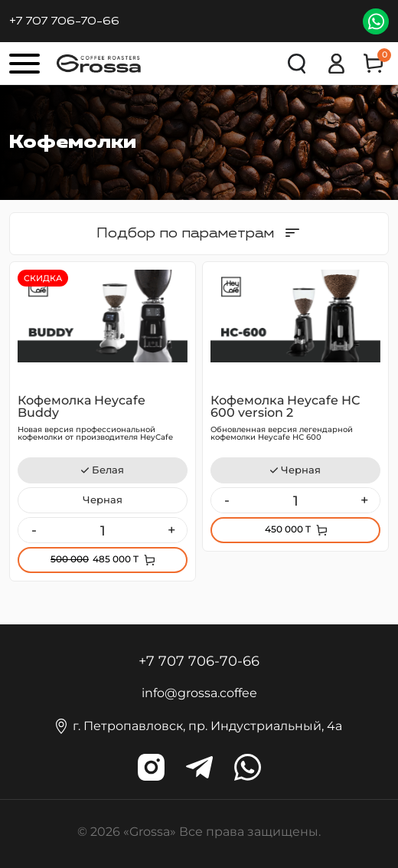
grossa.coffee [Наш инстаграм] (151, 767)
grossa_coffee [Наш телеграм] (199, 767)
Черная (103, 500)
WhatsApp (376, 21)
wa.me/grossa (248, 767)
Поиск (298, 64)
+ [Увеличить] (171, 530)
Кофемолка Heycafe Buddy (82, 406)
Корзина (380, 58)
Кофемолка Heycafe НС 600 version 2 (285, 406)
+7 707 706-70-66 (64, 21)
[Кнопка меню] (24, 64)
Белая (108, 470)
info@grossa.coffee (199, 693)
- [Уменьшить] (34, 530)
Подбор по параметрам (185, 233)
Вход (336, 64)
